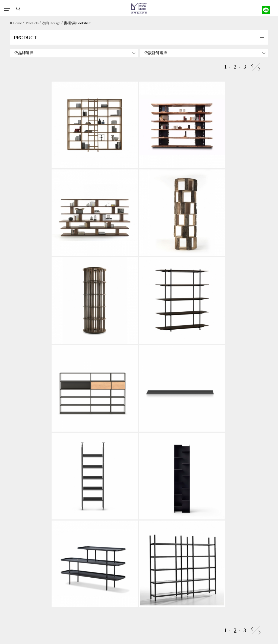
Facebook (140, 633)
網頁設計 (131, 625)
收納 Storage (51, 23)
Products (32, 23)
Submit (260, 493)
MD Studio (139, 8)
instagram (149, 633)
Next (259, 69)
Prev (252, 66)
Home (16, 23)
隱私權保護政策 (17, 599)
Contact (132, 633)
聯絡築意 (12, 592)
